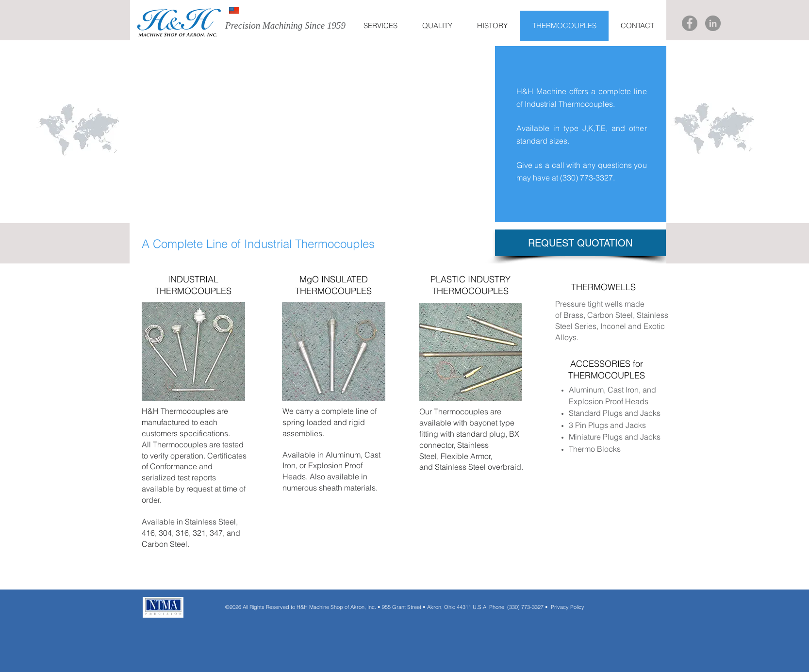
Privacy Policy (568, 607)
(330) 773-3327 (586, 178)
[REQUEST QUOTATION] (580, 243)
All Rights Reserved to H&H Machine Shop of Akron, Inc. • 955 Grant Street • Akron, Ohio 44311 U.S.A (364, 607)
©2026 (233, 607)
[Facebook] (690, 23)
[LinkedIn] (713, 23)
